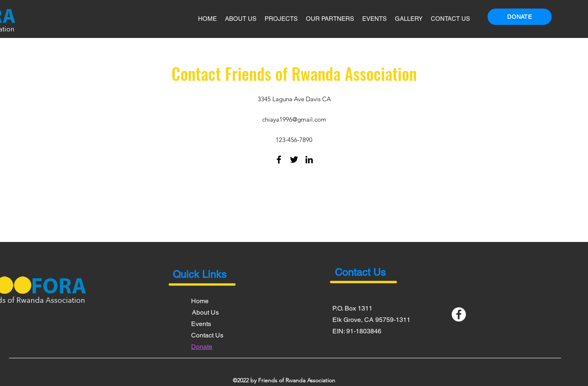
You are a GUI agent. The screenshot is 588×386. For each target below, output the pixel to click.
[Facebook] (279, 160)
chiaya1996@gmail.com (294, 119)
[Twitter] (294, 160)
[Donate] (520, 17)
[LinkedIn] (309, 160)
